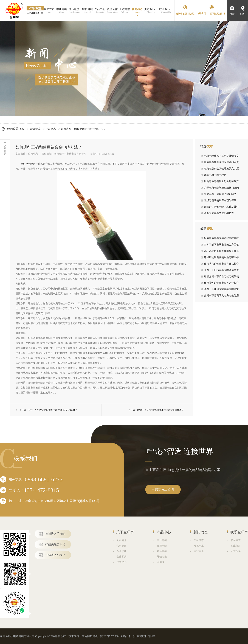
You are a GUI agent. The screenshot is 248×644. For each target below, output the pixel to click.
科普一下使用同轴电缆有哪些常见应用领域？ (221, 290)
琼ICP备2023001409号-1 (115, 636)
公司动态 (51, 129)
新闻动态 (35, 129)
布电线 (161, 562)
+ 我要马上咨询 (163, 489)
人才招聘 (236, 551)
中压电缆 (162, 540)
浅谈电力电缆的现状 (215, 175)
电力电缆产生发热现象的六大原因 (221, 170)
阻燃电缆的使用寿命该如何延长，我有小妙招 (220, 201)
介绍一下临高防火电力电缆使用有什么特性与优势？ (221, 297)
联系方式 (236, 540)
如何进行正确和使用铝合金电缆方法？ (83, 129)
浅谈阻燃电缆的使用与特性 (219, 213)
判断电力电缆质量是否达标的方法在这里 (221, 182)
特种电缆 (162, 551)
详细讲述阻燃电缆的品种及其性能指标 (221, 208)
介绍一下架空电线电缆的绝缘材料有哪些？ (160, 410)
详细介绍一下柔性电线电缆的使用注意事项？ (221, 277)
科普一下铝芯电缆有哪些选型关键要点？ (221, 271)
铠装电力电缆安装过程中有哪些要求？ (221, 239)
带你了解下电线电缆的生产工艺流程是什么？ (221, 246)
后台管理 (139, 636)
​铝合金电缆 (27, 164)
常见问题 (199, 546)
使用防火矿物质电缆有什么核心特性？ (221, 265)
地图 (243, 14)
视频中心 (122, 562)
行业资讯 (199, 551)
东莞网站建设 (90, 636)
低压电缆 (162, 546)
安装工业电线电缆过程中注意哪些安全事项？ (53, 410)
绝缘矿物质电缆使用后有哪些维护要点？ (221, 258)
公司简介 (122, 540)
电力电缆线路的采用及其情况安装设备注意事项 (221, 157)
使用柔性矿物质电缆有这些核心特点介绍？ (221, 284)
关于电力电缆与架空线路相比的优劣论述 (221, 189)
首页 (22, 129)
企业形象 (122, 551)
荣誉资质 (122, 546)
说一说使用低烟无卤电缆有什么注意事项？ (221, 252)
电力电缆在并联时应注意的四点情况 (221, 163)
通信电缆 (162, 557)
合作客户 (122, 557)
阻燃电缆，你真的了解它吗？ (220, 194)
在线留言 (236, 546)
